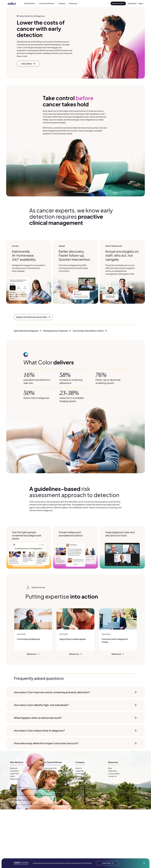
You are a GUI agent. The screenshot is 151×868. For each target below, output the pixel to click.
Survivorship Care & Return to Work (90, 331)
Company (62, 3)
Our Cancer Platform (47, 3)
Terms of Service (15, 805)
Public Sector (15, 779)
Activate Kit (132, 3)
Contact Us (112, 776)
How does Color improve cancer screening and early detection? (75, 692)
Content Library (114, 774)
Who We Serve (30, 3)
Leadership (79, 771)
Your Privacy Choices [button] (85, 805)
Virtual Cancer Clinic (50, 768)
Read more (33, 654)
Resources (73, 3)
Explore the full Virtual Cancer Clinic (33, 317)
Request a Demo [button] (118, 3)
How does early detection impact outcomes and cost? (75, 743)
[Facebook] (132, 788)
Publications (113, 771)
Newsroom (79, 779)
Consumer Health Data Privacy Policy (67, 805)
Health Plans (14, 774)
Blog (110, 768)
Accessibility (52, 805)
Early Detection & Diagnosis (28, 331)
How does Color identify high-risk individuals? (75, 705)
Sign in (141, 3)
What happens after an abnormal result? (75, 718)
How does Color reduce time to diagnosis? (75, 730)
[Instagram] (136, 788)
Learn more (108, 863)
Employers (14, 768)
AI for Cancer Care (49, 771)
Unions (12, 776)
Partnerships (80, 774)
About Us (79, 768)
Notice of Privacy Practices (38, 805)
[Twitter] (128, 788)
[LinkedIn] (140, 788)
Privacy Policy (25, 805)
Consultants (14, 771)
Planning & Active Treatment (57, 331)
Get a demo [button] (28, 64)
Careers (78, 776)
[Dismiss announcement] (144, 863)
